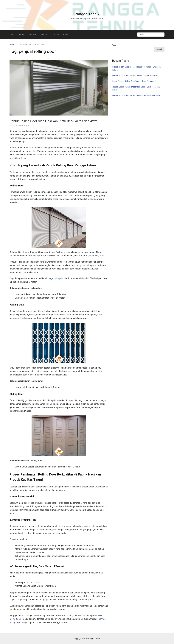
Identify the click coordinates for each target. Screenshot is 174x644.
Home (12, 44)
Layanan (32, 35)
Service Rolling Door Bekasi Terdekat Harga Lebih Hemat (136, 96)
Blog (66, 35)
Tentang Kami (17, 35)
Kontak (55, 35)
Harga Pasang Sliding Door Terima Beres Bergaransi (134, 81)
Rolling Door (22, 126)
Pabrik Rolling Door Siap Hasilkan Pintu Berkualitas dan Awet (53, 121)
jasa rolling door (96, 256)
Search (115, 45)
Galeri (44, 35)
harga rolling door (56, 278)
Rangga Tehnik (87, 14)
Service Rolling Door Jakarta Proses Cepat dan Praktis (135, 76)
